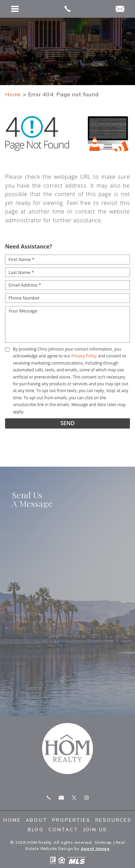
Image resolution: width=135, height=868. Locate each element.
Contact (63, 830)
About (37, 820)
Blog (36, 830)
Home (12, 820)
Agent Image (95, 848)
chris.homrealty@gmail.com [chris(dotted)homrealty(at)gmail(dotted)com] (61, 798)
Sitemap (103, 842)
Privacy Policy (84, 356)
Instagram (86, 798)
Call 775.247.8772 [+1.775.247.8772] (49, 798)
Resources (113, 820)
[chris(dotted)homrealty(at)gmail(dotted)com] (120, 9)
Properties (71, 820)
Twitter (74, 798)
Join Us (95, 830)
